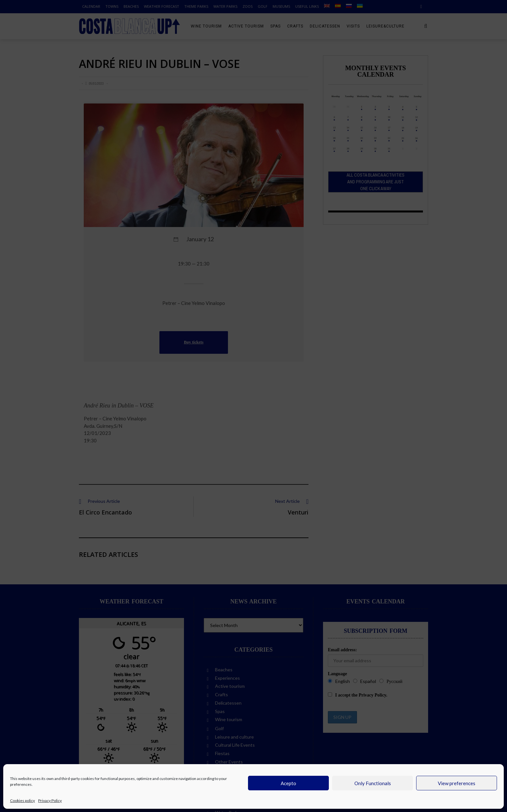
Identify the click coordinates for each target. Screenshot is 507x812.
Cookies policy (22, 801)
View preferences (457, 783)
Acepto (288, 783)
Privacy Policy (50, 801)
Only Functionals (373, 783)
